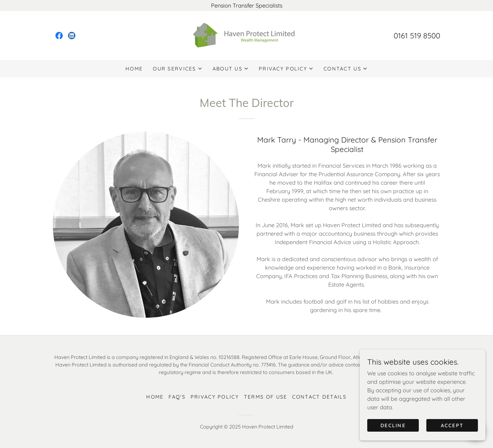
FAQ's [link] (177, 397)
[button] (177, 69)
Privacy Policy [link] (215, 397)
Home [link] (134, 69)
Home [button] (155, 397)
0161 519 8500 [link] (417, 36)
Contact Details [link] (319, 397)
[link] (59, 36)
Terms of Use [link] (266, 397)
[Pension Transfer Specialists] (246, 6)
